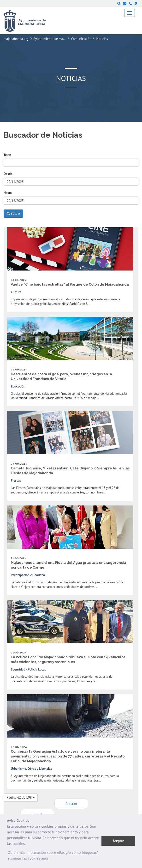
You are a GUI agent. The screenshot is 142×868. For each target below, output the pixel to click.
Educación (18, 386)
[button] (54, 856)
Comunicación (81, 39)
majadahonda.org (16, 39)
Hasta (8, 193)
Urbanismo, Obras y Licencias (31, 769)
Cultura (16, 292)
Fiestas (16, 480)
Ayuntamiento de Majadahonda (56, 39)
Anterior (71, 804)
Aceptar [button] (118, 841)
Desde (8, 174)
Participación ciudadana (28, 575)
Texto (8, 155)
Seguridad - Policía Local (28, 669)
